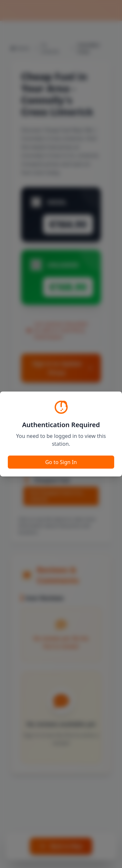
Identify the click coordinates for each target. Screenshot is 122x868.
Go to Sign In (61, 462)
